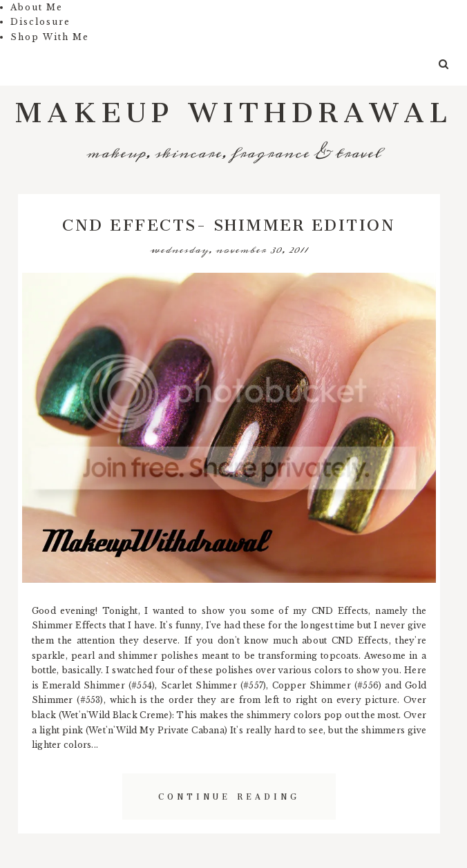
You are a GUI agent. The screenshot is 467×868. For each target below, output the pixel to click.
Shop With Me (50, 37)
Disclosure (40, 22)
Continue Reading (229, 795)
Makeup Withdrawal (234, 105)
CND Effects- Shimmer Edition (229, 221)
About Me (37, 7)
